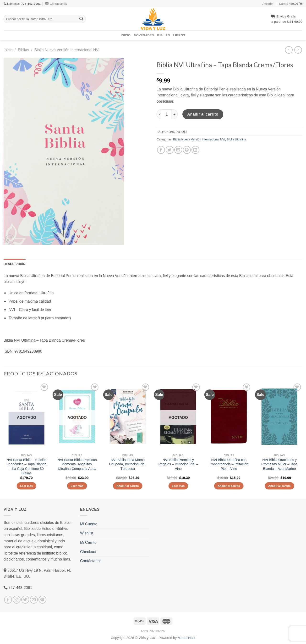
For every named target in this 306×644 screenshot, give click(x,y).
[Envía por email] (178, 150)
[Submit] (81, 19)
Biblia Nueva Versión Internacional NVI (67, 50)
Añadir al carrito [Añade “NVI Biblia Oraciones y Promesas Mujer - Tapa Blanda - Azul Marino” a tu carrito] (279, 486)
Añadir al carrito (203, 114)
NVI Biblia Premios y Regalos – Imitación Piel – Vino (178, 464)
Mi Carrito (88, 542)
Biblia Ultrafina (236, 139)
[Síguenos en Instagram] (17, 600)
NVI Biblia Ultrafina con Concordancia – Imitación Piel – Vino (229, 464)
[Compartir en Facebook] (161, 150)
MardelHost (186, 638)
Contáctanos (56, 4)
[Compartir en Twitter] (170, 150)
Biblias (164, 35)
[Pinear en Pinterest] (187, 150)
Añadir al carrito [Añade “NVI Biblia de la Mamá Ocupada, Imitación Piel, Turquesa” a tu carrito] (128, 486)
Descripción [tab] (15, 264)
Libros (179, 35)
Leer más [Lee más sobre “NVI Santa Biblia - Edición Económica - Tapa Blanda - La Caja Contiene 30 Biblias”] (26, 486)
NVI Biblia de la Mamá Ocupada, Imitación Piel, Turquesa (128, 464)
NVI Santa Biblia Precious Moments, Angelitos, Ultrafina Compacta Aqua (77, 464)
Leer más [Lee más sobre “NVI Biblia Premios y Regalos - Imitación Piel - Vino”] (178, 486)
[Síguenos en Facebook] (8, 600)
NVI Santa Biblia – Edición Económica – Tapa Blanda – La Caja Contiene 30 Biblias (27, 466)
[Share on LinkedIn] (195, 150)
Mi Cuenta (89, 524)
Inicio (126, 35)
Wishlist (87, 533)
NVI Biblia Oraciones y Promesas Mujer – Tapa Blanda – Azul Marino (279, 464)
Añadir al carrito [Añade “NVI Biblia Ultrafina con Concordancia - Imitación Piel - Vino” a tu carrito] (229, 486)
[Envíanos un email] (34, 600)
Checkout (88, 552)
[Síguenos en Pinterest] (42, 600)
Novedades (144, 35)
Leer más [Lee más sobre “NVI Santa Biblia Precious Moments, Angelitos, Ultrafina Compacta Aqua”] (77, 486)
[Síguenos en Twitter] (25, 600)
